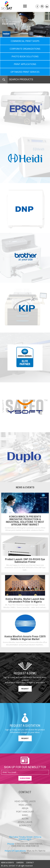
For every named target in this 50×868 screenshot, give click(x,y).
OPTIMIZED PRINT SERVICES (25, 72)
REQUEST (25, 689)
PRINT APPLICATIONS (25, 64)
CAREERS (20, 863)
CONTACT (30, 863)
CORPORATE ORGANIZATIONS (25, 49)
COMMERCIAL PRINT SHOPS (25, 41)
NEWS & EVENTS (7, 863)
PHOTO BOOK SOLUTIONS (25, 56)
